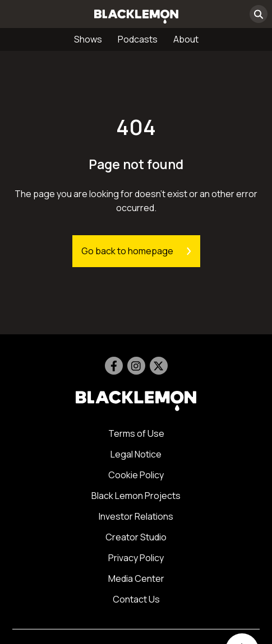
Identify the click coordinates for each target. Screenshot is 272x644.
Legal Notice (136, 454)
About (186, 39)
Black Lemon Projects (136, 496)
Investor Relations (136, 516)
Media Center (136, 578)
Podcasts (138, 39)
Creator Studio (136, 537)
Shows (88, 39)
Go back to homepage (136, 251)
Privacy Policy (136, 558)
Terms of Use (136, 433)
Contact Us (136, 599)
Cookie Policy (136, 475)
